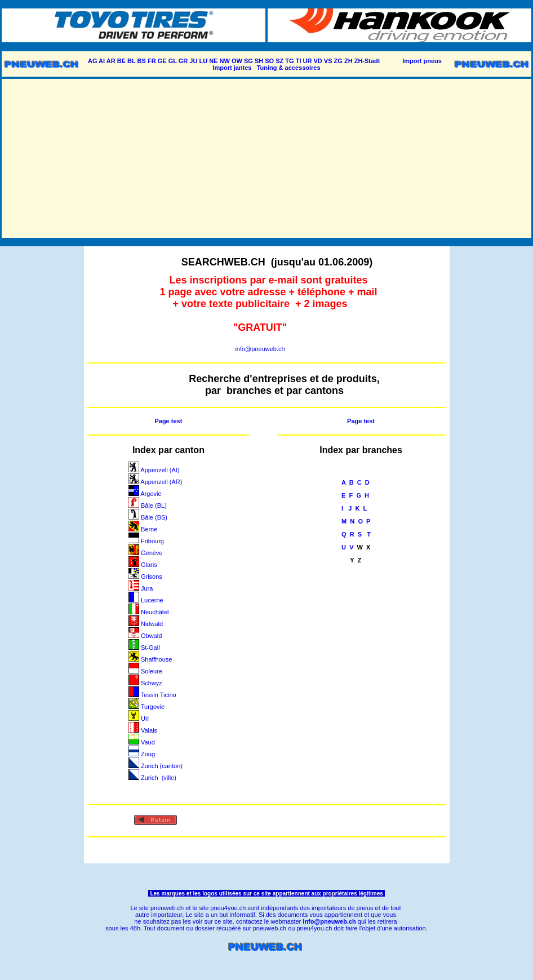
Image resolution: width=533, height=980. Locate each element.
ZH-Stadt (367, 61)
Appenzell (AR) (161, 482)
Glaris (149, 565)
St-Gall (150, 648)
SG (248, 61)
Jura (147, 588)
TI (299, 61)
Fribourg (152, 541)
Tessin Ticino (159, 695)
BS (142, 61)
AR (111, 61)
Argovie (151, 494)
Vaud (148, 742)
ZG (338, 61)
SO (269, 61)
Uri (145, 719)
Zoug (148, 754)
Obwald (151, 636)
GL (173, 61)
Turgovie (153, 707)
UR (308, 61)
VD (318, 61)
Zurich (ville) (159, 778)
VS (328, 61)
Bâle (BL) (154, 505)
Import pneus (422, 61)
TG (289, 61)
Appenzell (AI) (160, 470)
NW (225, 61)
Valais (149, 730)
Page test (168, 421)
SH (259, 61)
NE (213, 61)
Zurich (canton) (162, 766)
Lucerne (152, 600)
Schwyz (152, 683)
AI (102, 61)
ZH (348, 61)
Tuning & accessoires (289, 68)
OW (237, 61)
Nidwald (152, 624)
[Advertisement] (308, 158)
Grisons (152, 577)
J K (352, 508)
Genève (152, 553)
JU (193, 61)
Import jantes (232, 68)
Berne (149, 529)
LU (203, 61)
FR (152, 61)
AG (93, 61)
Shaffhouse (156, 659)
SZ (279, 61)
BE (121, 61)
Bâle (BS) (154, 517)
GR (183, 61)
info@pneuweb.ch (260, 349)
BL (131, 61)
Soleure (152, 671)
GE (162, 61)
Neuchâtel (155, 612)
